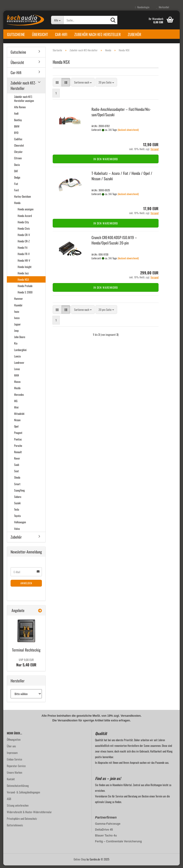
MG (16, 403)
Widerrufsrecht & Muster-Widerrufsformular (29, 814)
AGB (9, 801)
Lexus (17, 371)
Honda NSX (23, 282)
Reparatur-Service (16, 768)
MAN (16, 378)
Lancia (17, 359)
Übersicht (40, 34)
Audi (16, 116)
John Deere (20, 340)
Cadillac (18, 142)
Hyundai (18, 308)
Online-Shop (80, 862)
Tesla (17, 512)
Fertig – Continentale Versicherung (118, 844)
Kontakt (11, 782)
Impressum (12, 755)
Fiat (16, 186)
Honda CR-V (24, 237)
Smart (17, 486)
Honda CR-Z (24, 244)
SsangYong (19, 493)
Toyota (17, 518)
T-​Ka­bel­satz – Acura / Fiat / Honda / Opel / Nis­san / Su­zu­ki (122, 179)
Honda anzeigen (26, 212)
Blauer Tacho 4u (106, 838)
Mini (16, 410)
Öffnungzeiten (14, 742)
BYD (16, 135)
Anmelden (26, 586)
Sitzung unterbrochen (18, 808)
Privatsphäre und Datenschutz (22, 821)
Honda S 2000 (25, 295)
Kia (16, 346)
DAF (16, 174)
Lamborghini (20, 352)
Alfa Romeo (20, 110)
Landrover (19, 365)
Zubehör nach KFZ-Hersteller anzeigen (24, 101)
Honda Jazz (23, 276)
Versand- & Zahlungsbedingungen (23, 795)
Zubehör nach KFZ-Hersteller (97, 34)
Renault (18, 454)
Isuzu (17, 314)
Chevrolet (19, 148)
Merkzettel (163, 7)
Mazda (17, 391)
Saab (17, 467)
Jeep (16, 333)
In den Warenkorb (106, 162)
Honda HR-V (24, 263)
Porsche (18, 448)
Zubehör (134, 34)
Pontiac (18, 442)
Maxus (17, 384)
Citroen (18, 161)
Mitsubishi (19, 416)
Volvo (17, 531)
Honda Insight (25, 269)
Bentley (18, 122)
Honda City (23, 225)
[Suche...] (57, 20)
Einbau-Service (14, 762)
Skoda (17, 480)
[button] (57, 85)
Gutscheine (16, 34)
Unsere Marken (14, 775)
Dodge (17, 180)
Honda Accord (25, 218)
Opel (16, 429)
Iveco (17, 320)
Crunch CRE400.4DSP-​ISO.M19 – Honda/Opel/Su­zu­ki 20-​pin (114, 243)
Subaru (18, 499)
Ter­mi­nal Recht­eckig (26, 652)
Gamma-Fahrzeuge (108, 826)
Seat (16, 474)
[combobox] (83, 85)
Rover (17, 461)
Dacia (17, 167)
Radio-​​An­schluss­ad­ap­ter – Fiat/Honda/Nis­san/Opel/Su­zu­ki (121, 114)
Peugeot (18, 435)
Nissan (17, 422)
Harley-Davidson (22, 199)
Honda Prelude (25, 288)
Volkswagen (20, 525)
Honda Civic (24, 231)
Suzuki (17, 506)
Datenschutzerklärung (18, 788)
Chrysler (18, 154)
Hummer (18, 301)
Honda (17, 206)
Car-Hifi (61, 34)
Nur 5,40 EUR (26, 665)
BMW (17, 129)
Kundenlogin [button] (142, 7)
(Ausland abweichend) (128, 132)
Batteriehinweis (15, 828)
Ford (16, 193)
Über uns (11, 749)
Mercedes (19, 397)
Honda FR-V (24, 257)
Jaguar (17, 327)
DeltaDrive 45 (104, 832)
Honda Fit (23, 250)
